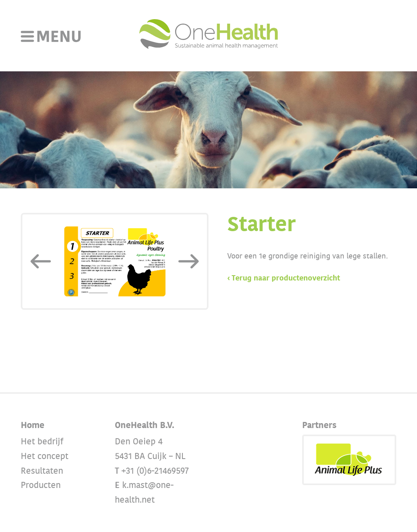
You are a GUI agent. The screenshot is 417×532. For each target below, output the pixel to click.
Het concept (45, 456)
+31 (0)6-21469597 (155, 471)
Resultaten (42, 471)
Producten (41, 485)
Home (33, 425)
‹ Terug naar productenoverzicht (284, 278)
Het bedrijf (42, 442)
